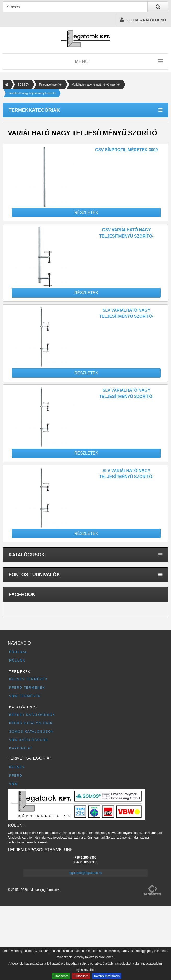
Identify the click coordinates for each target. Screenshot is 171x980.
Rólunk (17, 660)
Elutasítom (81, 976)
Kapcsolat (21, 748)
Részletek (86, 213)
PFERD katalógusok (31, 723)
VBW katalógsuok (29, 740)
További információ (107, 976)
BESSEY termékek (28, 679)
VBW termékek (25, 696)
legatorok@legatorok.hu (85, 873)
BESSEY (24, 85)
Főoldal (18, 652)
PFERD (16, 776)
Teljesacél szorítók (51, 85)
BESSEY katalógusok (32, 715)
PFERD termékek (27, 688)
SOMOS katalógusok (32, 732)
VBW (13, 784)
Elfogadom (61, 976)
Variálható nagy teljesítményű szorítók (96, 85)
